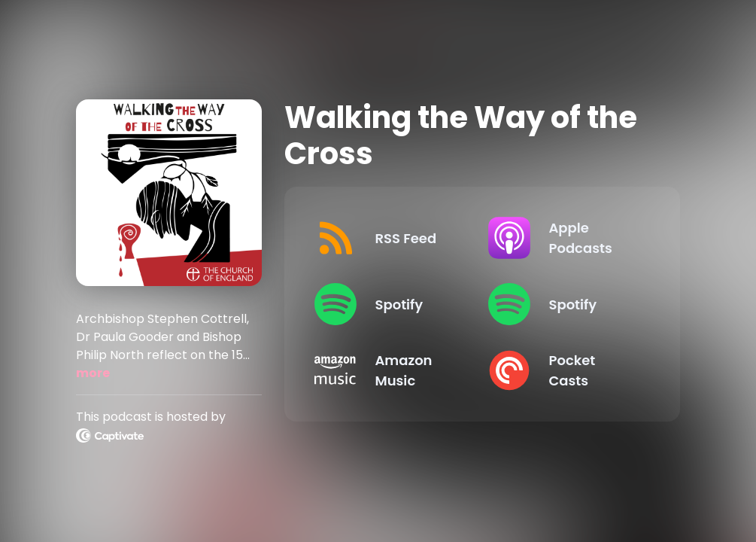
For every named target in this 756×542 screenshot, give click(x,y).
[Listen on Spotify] (389, 304)
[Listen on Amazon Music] (389, 370)
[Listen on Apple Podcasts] (563, 238)
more (93, 373)
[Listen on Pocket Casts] (563, 370)
